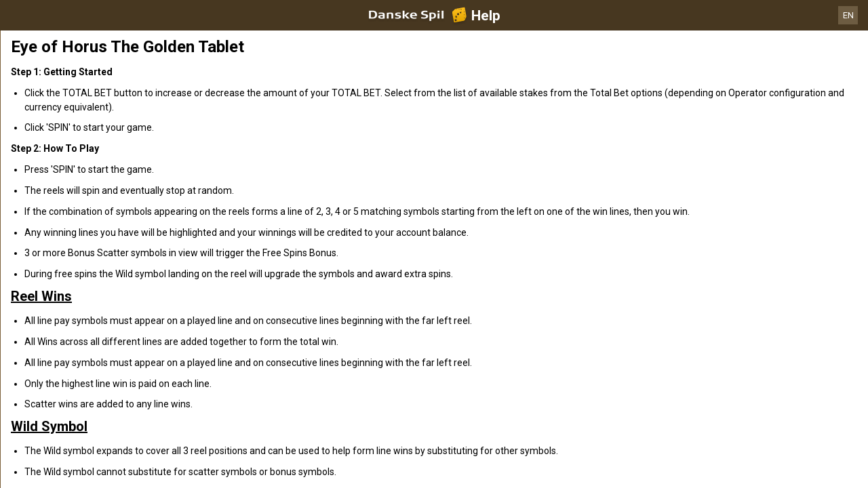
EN (848, 15)
